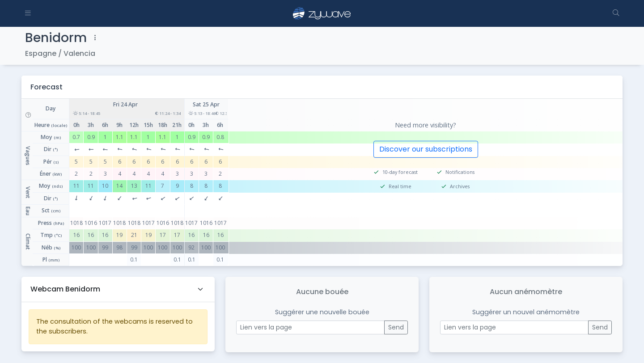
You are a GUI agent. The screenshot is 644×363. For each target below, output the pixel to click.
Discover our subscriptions (426, 149)
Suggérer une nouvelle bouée (322, 312)
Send (396, 327)
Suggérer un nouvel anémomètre (526, 312)
